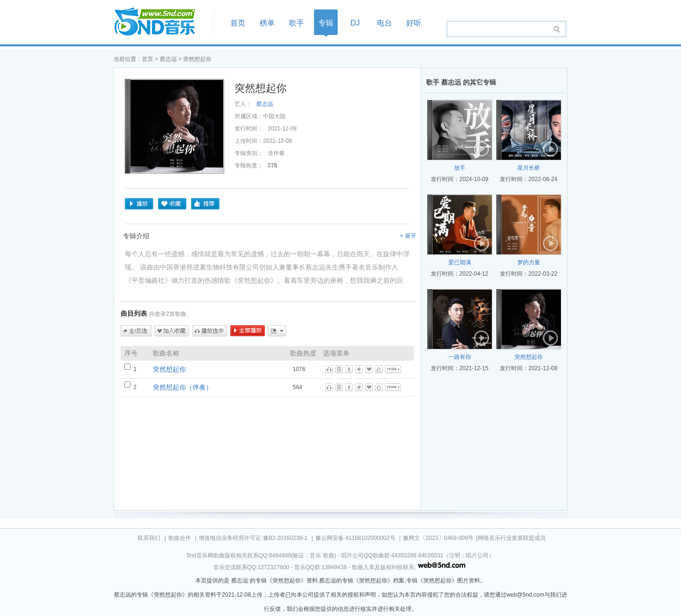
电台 (384, 23)
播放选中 (210, 331)
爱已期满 (460, 262)
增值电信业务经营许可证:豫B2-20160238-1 (253, 538)
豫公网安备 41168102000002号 (355, 538)
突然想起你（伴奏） (183, 387)
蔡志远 (168, 59)
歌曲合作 (180, 538)
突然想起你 (169, 369)
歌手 (297, 23)
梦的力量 (529, 262)
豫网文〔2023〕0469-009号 (438, 538)
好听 (414, 23)
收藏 (172, 204)
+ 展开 (408, 236)
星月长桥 (529, 168)
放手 (460, 168)
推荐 (205, 204)
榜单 (267, 23)
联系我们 (149, 538)
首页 (161, 22)
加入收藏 (172, 331)
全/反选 (136, 331)
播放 (139, 204)
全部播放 (248, 331)
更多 (277, 331)
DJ (355, 23)
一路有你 (460, 357)
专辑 (326, 23)
